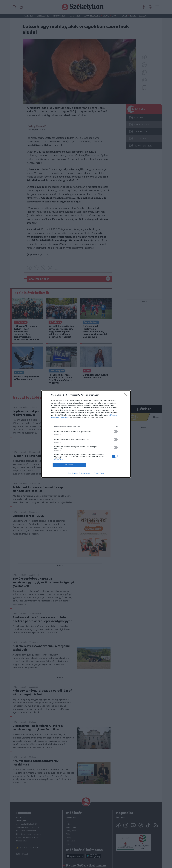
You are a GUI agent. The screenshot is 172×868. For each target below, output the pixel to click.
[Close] (126, 395)
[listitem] (86, 426)
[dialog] (86, 434)
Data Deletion (73, 473)
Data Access (86, 473)
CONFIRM (69, 465)
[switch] (115, 432)
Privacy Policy (99, 473)
